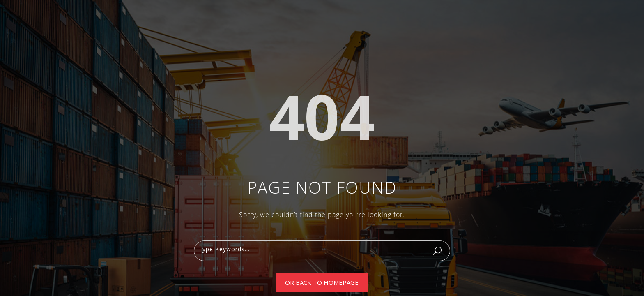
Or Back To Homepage (322, 282)
